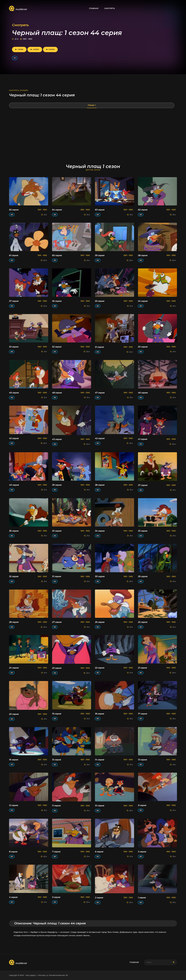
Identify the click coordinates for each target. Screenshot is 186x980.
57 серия (14, 301)
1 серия (142, 898)
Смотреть (110, 8)
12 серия (14, 805)
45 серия (14, 438)
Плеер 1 (92, 105)
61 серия (14, 255)
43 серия (57, 439)
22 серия (100, 668)
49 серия (14, 393)
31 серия (57, 576)
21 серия (142, 668)
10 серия (100, 806)
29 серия (143, 576)
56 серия (57, 301)
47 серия (100, 393)
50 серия (143, 347)
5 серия (142, 852)
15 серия (57, 760)
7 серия (56, 852)
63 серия (100, 210)
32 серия (14, 576)
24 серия (14, 668)
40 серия (14, 485)
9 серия (142, 805)
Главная (94, 8)
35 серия (57, 531)
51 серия (99, 347)
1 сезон (19, 49)
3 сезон (50, 49)
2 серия (99, 898)
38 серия (100, 485)
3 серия (56, 897)
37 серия (143, 485)
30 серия (100, 576)
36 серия (14, 531)
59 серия (100, 255)
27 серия (57, 622)
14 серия (100, 760)
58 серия (143, 255)
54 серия (143, 301)
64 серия (57, 210)
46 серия (143, 393)
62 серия (143, 210)
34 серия (100, 531)
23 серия (57, 668)
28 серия (14, 622)
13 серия (142, 760)
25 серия (143, 622)
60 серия (57, 255)
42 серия (100, 438)
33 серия (143, 531)
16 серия (14, 760)
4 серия (13, 897)
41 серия (143, 439)
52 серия (57, 347)
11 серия (56, 806)
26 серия (100, 622)
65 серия (14, 210)
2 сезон (35, 49)
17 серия (143, 714)
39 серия (57, 485)
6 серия (99, 852)
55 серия (100, 301)
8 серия (13, 852)
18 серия (100, 714)
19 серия (57, 714)
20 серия (14, 714)
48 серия (57, 393)
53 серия (14, 347)
